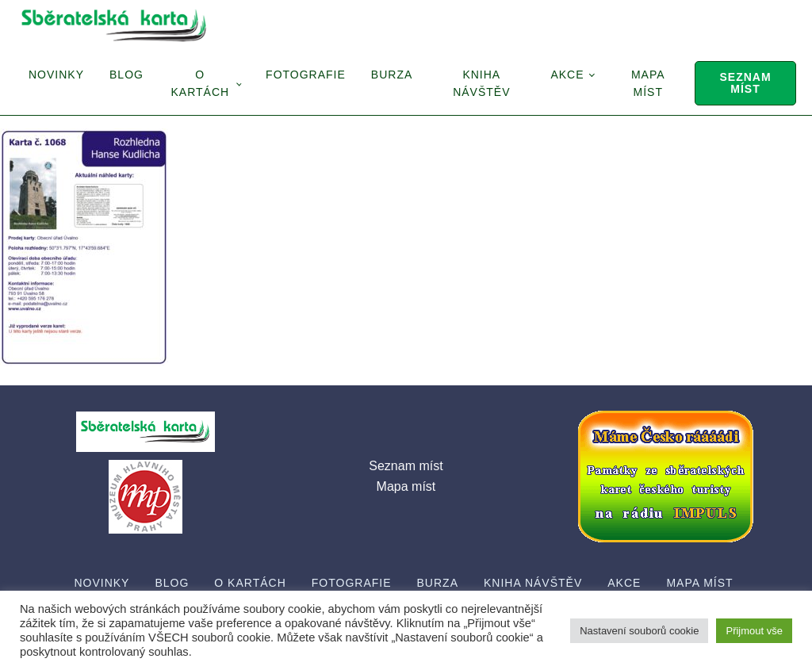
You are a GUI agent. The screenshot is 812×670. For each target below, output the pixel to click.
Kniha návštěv (481, 83)
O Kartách (200, 83)
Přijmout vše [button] (754, 631)
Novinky (56, 75)
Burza (392, 75)
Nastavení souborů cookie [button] (639, 631)
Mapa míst (648, 83)
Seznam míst (745, 83)
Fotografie (306, 75)
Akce (567, 75)
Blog (126, 75)
